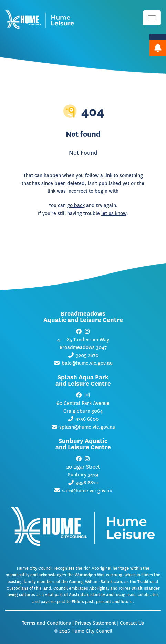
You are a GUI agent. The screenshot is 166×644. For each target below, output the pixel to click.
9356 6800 (87, 419)
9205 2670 (87, 356)
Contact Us (132, 623)
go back (76, 206)
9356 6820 (87, 483)
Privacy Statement (95, 623)
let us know (114, 213)
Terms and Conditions (46, 623)
